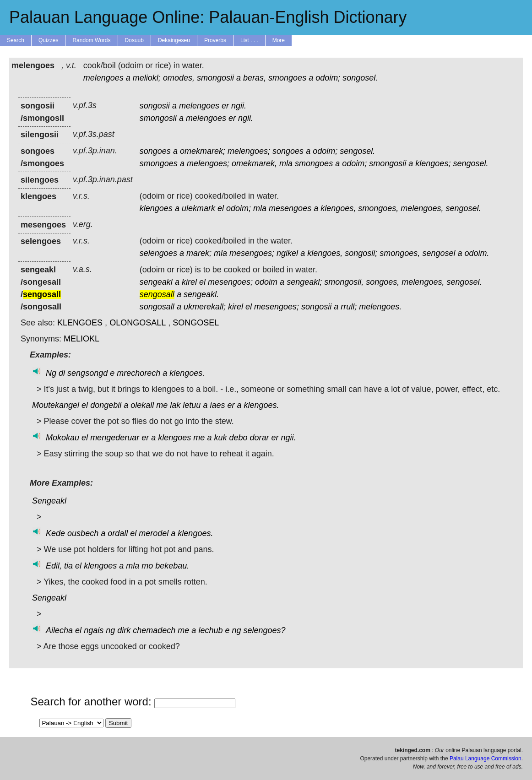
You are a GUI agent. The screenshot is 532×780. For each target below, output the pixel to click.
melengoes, (422, 208)
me (162, 405)
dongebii (106, 405)
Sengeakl (49, 501)
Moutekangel (56, 405)
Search (16, 40)
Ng (51, 373)
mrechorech (138, 373)
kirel (189, 282)
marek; (199, 253)
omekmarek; (203, 151)
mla (286, 163)
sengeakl (156, 282)
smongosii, (344, 282)
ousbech (83, 533)
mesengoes (290, 208)
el (221, 208)
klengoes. (187, 373)
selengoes (158, 253)
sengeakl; (304, 282)
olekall (142, 405)
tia (68, 566)
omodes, (179, 78)
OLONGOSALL (138, 323)
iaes (217, 405)
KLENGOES (80, 323)
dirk (124, 630)
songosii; (361, 253)
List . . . (249, 40)
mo (147, 566)
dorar (260, 438)
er (225, 106)
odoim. (477, 253)
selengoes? (265, 630)
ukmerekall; (205, 307)
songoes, (383, 282)
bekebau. (172, 566)
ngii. (239, 106)
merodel (154, 533)
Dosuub (134, 40)
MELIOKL (81, 339)
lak (175, 405)
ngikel (287, 253)
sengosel (439, 253)
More (279, 40)
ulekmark (198, 208)
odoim (266, 282)
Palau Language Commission (486, 758)
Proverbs (215, 40)
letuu (192, 405)
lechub (210, 630)
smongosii (215, 78)
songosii (155, 106)
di (62, 373)
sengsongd (87, 373)
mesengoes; (252, 253)
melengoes (103, 78)
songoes (155, 151)
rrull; (349, 307)
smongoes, (378, 208)
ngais (94, 630)
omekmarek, (254, 163)
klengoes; (433, 163)
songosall (157, 307)
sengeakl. (201, 294)
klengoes (156, 208)
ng (110, 630)
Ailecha (59, 630)
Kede (55, 533)
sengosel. (357, 151)
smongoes (287, 78)
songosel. (360, 78)
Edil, (54, 566)
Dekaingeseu (174, 40)
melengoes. (380, 307)
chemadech (154, 630)
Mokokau (62, 438)
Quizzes (48, 40)
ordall (118, 533)
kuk (220, 438)
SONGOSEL (196, 323)
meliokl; (147, 78)
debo (238, 438)
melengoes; (249, 151)
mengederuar (115, 438)
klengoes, (338, 208)
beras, (255, 78)
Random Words (91, 40)
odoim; (328, 78)
